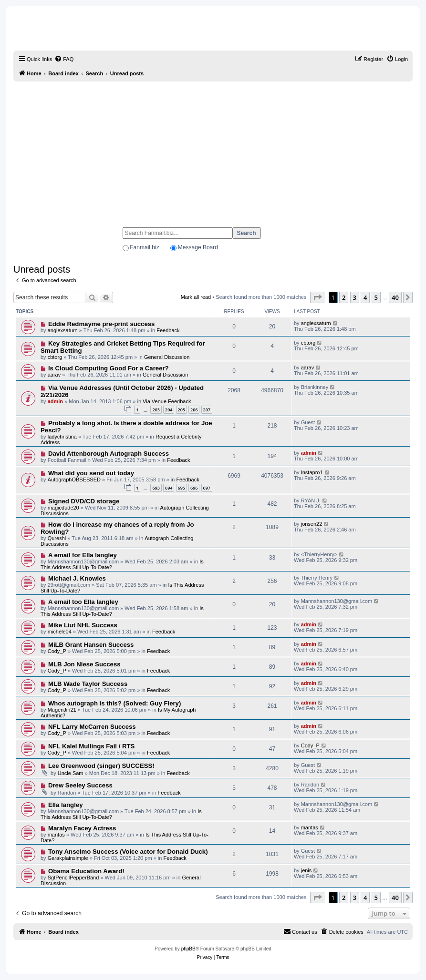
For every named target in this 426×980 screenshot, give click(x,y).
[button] (317, 297)
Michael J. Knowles (77, 578)
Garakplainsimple (68, 858)
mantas (56, 835)
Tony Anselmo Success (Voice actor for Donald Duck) (128, 852)
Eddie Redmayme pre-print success (102, 324)
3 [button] (355, 297)
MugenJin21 (62, 710)
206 (194, 410)
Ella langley (66, 805)
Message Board (198, 247)
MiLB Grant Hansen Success (91, 645)
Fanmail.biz (144, 247)
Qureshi (57, 538)
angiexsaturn (63, 330)
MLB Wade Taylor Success (88, 684)
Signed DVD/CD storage (84, 501)
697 (207, 488)
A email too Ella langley (83, 602)
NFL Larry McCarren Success (92, 727)
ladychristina (62, 437)
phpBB (188, 949)
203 (156, 410)
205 (182, 410)
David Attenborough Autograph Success (109, 454)
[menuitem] (64, 59)
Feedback (168, 330)
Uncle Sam (71, 773)
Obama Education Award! (86, 871)
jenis (307, 870)
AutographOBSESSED (74, 480)
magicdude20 (63, 508)
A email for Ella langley (83, 555)
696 (194, 488)
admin (55, 401)
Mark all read (196, 297)
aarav (54, 375)
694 (169, 488)
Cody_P (57, 651)
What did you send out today (91, 473)
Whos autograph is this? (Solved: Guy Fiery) (114, 703)
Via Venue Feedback (167, 401)
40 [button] (395, 297)
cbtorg (55, 357)
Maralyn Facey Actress (82, 828)
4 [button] (365, 297)
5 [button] (376, 297)
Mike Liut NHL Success (83, 625)
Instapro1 (312, 472)
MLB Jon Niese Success (84, 664)
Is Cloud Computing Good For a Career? (109, 368)
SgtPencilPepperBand (73, 878)
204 (169, 410)
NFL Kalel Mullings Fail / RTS (91, 746)
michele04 (60, 632)
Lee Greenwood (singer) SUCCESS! (101, 766)
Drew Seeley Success (80, 785)
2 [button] (344, 297)
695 (182, 488)
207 (207, 410)
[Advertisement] (213, 150)
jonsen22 (312, 524)
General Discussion (167, 357)
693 (156, 488)
